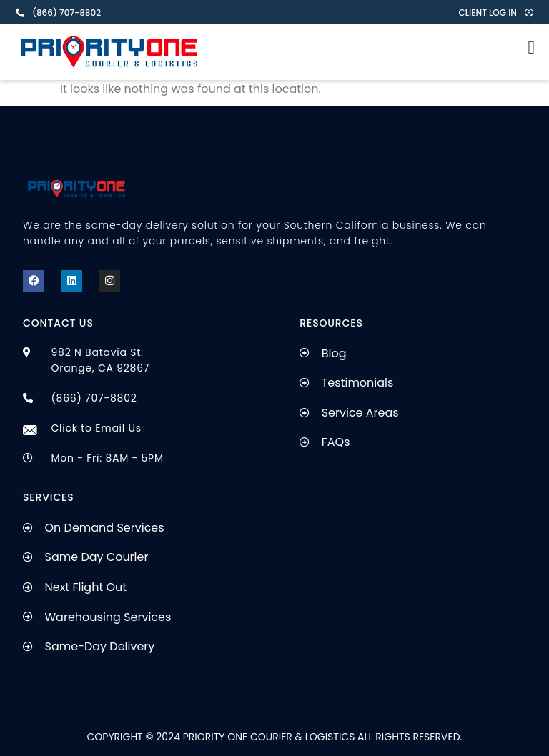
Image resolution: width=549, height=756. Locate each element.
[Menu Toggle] (532, 44)
